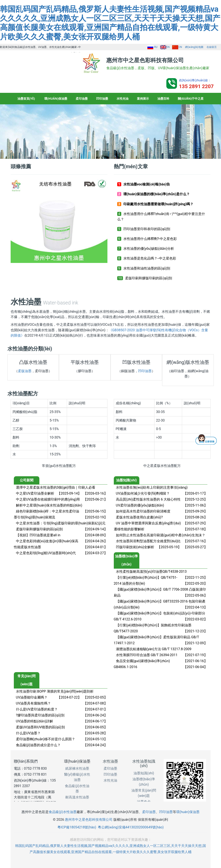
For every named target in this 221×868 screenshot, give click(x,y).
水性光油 (123, 98)
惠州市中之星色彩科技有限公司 (89, 820)
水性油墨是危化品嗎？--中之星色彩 (150, 258)
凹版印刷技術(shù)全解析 (135, 547)
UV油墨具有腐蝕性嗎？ (34, 703)
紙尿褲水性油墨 (77, 768)
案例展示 (143, 98)
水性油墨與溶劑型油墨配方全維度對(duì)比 (148, 541)
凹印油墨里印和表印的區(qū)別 (147, 229)
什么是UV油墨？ (28, 733)
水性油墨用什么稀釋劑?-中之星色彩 (150, 239)
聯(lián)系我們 (26, 761)
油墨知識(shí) (144, 773)
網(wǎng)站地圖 (194, 47)
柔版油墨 (25, 371)
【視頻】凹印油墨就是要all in (38, 535)
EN (165, 47)
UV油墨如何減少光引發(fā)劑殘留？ (143, 493)
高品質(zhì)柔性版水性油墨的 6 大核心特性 (148, 499)
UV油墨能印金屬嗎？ (32, 697)
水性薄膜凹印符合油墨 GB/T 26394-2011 (147, 655)
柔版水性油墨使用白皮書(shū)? (139, 517)
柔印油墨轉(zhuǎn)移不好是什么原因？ (46, 739)
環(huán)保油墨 (56, 98)
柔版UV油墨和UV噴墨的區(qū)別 (40, 727)
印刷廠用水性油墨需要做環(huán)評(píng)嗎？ (158, 204)
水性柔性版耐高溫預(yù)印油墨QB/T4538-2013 (151, 572)
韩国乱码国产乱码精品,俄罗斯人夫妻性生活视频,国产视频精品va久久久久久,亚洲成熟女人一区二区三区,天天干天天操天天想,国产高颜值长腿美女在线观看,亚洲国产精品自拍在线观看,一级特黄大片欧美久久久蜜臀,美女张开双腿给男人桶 (110, 23)
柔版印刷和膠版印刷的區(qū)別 (149, 278)
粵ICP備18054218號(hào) (77, 827)
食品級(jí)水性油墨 (63, 812)
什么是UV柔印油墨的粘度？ (37, 709)
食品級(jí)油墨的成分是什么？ (38, 745)
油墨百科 (163, 98)
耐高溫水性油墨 (77, 797)
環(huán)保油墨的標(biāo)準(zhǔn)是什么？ (157, 194)
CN (177, 47)
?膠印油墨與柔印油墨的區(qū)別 (40, 715)
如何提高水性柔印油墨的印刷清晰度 (143, 511)
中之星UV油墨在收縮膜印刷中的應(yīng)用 (48, 499)
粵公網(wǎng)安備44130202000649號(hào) (131, 827)
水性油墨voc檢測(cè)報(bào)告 (147, 184)
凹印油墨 (102, 98)
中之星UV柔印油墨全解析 (35, 493)
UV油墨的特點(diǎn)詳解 (34, 721)
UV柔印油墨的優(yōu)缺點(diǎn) (140, 505)
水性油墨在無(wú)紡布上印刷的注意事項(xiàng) (152, 487)
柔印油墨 (82, 98)
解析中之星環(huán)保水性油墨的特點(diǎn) (49, 505)
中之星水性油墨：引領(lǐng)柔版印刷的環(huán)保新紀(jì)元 (61, 523)
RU (152, 47)
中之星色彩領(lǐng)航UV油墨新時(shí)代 (46, 553)
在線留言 (212, 47)
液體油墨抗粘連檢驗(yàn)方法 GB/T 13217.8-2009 (154, 649)
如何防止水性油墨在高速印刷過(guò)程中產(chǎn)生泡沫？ (161, 535)
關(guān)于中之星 (191, 98)
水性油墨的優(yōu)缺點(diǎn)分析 (149, 249)
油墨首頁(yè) (26, 98)
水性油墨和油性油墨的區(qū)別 (147, 268)
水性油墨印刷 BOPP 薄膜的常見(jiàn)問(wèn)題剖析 (55, 691)
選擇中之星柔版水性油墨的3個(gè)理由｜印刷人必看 (56, 487)
